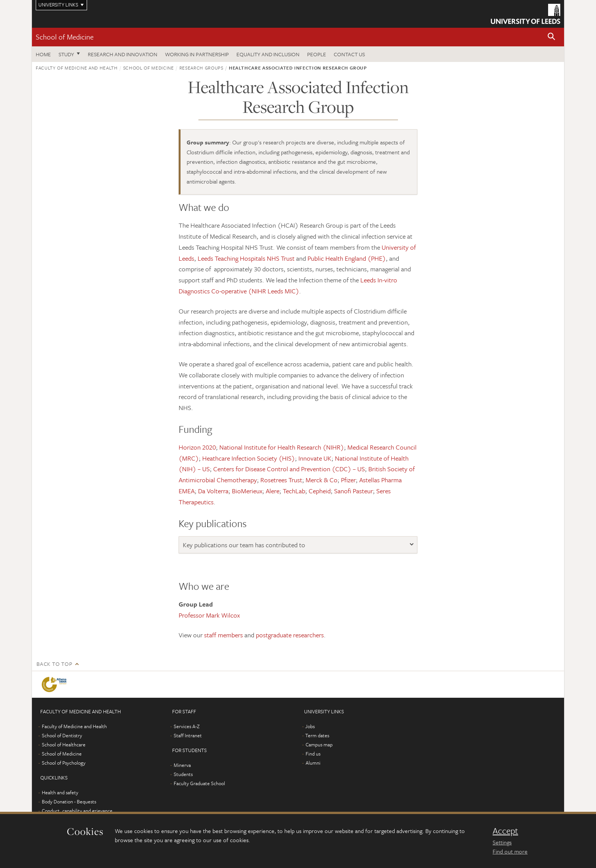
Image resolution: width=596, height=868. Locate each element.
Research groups (201, 68)
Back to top (54, 664)
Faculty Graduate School (199, 783)
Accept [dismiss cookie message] (505, 831)
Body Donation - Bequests (69, 801)
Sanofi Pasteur (353, 491)
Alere (273, 491)
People (317, 54)
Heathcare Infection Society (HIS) (249, 458)
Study (66, 54)
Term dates (317, 735)
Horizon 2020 (197, 447)
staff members (224, 635)
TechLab (294, 491)
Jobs (310, 726)
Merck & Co (322, 480)
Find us (313, 754)
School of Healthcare (64, 744)
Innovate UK (315, 458)
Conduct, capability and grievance (77, 811)
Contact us (349, 54)
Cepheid (320, 491)
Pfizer (348, 480)
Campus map (319, 744)
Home (43, 54)
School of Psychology (64, 763)
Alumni (313, 763)
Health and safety (60, 792)
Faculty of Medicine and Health (77, 68)
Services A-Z (187, 726)
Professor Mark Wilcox (209, 615)
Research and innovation (123, 54)
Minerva (182, 765)
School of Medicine (65, 37)
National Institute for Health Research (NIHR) (282, 447)
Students (183, 774)
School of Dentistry (62, 735)
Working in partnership (197, 54)
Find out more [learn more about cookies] (510, 851)
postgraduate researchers (290, 635)
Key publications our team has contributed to (244, 545)
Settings (502, 842)
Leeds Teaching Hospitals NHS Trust (246, 258)
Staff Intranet (188, 735)
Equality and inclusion (268, 54)
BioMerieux (247, 491)
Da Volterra (213, 491)
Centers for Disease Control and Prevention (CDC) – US (289, 469)
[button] (552, 37)
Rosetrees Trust (281, 480)
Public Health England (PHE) (347, 258)
